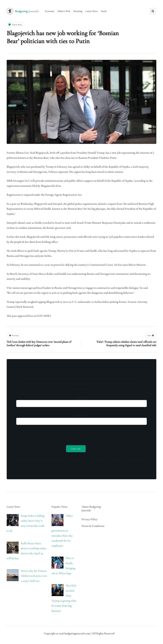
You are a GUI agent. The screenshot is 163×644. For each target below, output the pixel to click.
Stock (104, 11)
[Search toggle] (153, 11)
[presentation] (40, 434)
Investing (78, 11)
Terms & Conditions (93, 526)
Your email (81, 419)
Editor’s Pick (64, 11)
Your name (81, 401)
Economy (50, 11)
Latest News (92, 11)
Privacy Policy (90, 519)
